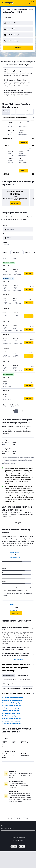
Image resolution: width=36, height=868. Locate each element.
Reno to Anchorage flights (10, 716)
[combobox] (8, 18)
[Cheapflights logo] (7, 3)
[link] (15, 203)
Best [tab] (13, 111)
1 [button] (16, 411)
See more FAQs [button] (18, 659)
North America (17, 817)
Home (10, 817)
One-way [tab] (29, 112)
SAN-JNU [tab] (18, 523)
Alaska (24, 817)
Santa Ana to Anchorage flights (11, 718)
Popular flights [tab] (28, 688)
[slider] (34, 247)
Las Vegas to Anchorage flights (11, 708)
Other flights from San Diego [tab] (11, 688)
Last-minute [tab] (20, 112)
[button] (18, 23)
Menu (33, 3)
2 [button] (20, 411)
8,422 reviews (15, 610)
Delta (12, 604)
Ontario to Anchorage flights (11, 711)
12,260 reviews (15, 558)
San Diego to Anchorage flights (11, 705)
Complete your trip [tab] (23, 675)
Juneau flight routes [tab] (25, 680)
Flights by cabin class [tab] (9, 680)
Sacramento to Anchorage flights (12, 703)
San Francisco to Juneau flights (11, 721)
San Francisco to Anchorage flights (12, 698)
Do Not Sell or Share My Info (18, 837)
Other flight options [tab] (9, 684)
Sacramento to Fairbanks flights (12, 724)
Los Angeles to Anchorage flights (12, 700)
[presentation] (22, 12)
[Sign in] (30, 4)
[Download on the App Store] (22, 847)
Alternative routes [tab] (8, 675)
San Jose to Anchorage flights (11, 713)
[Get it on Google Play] (14, 847)
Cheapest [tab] (6, 111)
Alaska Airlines (15, 552)
